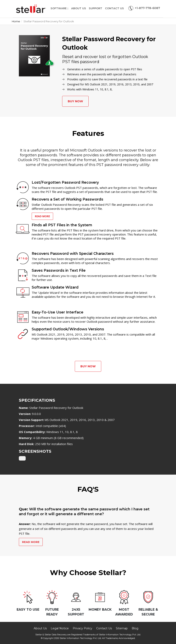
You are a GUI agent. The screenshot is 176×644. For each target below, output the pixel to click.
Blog (135, 628)
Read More (42, 216)
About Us (79, 8)
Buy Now (75, 101)
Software (59, 8)
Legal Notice (60, 628)
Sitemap (122, 628)
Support (96, 8)
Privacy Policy (82, 628)
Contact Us (114, 8)
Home (16, 21)
